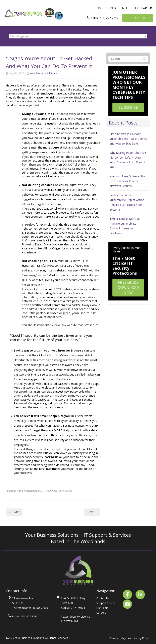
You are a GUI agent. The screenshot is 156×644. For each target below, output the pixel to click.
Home (99, 8)
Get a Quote (138, 18)
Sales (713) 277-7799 (105, 18)
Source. (69, 491)
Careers (147, 8)
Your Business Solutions (43, 73)
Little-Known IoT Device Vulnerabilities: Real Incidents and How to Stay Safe (128, 139)
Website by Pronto (139, 638)
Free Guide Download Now (128, 287)
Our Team (102, 608)
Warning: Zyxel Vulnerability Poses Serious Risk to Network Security (127, 181)
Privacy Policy (118, 638)
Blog (135, 8)
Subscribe (128, 107)
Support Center (117, 8)
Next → (92, 512)
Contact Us (103, 598)
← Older (14, 512)
